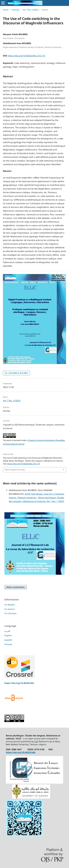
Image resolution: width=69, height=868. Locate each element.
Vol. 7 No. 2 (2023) (30, 10)
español (8, 640)
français (8, 644)
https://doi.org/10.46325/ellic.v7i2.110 (26, 56)
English (8, 635)
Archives (16, 10)
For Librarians (10, 613)
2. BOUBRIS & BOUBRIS (17, 373)
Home (6, 10)
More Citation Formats (15, 470)
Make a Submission (16, 587)
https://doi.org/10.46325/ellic (19, 683)
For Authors (10, 609)
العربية (7, 631)
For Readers (10, 605)
